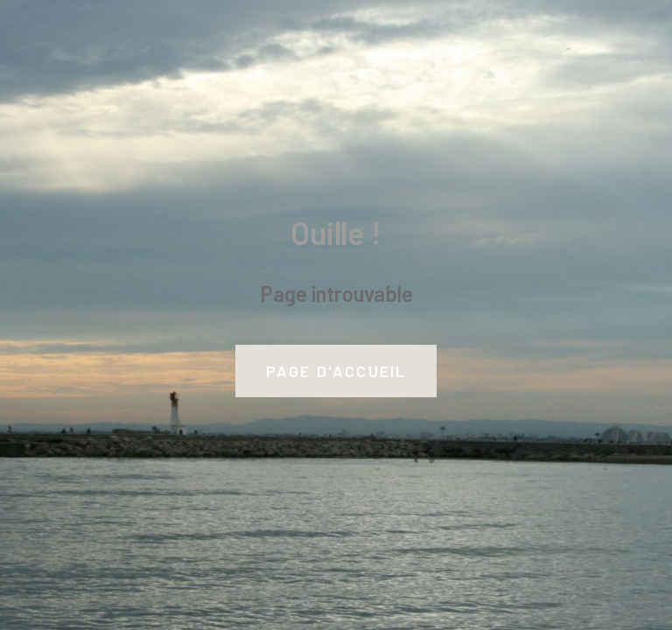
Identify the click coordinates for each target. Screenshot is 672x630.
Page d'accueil (336, 371)
